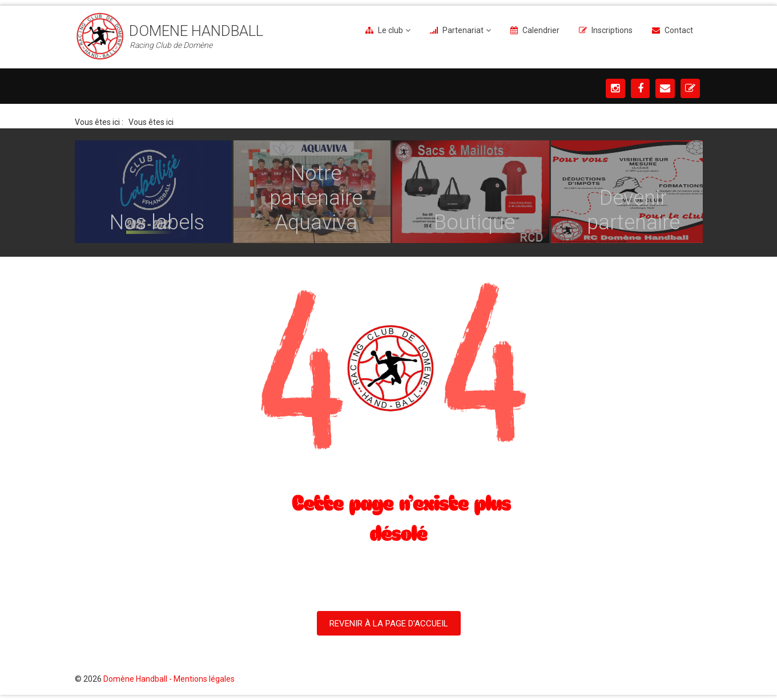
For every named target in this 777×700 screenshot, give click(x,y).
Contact (679, 30)
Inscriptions (612, 30)
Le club (390, 30)
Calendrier (541, 30)
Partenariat (463, 30)
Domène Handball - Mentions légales (169, 679)
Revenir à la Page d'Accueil (389, 624)
